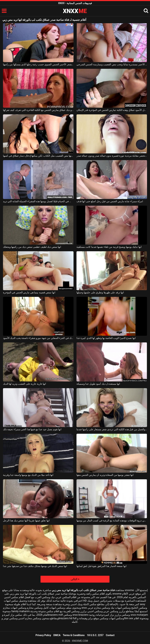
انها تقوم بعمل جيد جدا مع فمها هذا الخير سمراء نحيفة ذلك (32, 429)
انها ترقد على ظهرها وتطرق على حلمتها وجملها (100, 292)
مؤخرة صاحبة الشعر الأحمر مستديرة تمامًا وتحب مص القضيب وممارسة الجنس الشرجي (112, 64)
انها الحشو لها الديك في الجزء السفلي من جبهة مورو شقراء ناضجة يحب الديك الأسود (38, 338)
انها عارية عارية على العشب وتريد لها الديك (24, 384)
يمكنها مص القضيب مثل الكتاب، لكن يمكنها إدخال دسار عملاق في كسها (38, 156)
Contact (110, 635)
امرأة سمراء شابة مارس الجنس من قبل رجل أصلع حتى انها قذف (110, 201)
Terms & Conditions (74, 635)
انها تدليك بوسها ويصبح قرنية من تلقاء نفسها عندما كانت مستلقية (109, 247)
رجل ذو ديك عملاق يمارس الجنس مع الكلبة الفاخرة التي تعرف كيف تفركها (38, 110)
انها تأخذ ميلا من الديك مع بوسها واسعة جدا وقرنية (28, 475)
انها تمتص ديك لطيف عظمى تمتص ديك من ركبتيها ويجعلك (32, 247)
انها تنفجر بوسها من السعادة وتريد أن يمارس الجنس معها (105, 475)
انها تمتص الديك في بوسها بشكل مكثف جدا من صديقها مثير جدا (35, 566)
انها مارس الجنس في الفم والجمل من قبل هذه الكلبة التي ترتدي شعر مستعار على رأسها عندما (112, 429)
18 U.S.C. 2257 (95, 635)
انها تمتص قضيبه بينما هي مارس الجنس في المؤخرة (29, 292)
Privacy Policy (43, 635)
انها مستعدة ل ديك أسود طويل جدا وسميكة (98, 384)
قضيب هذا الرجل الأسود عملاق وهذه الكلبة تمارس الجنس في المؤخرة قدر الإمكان (112, 110)
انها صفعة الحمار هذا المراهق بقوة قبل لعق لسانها (101, 566)
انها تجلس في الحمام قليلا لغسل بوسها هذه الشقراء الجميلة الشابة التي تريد (38, 201)
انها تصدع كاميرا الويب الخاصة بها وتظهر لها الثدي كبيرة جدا (106, 338)
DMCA (57, 635)
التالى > (75, 579)
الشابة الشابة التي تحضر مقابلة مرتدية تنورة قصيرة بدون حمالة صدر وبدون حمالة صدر (112, 156)
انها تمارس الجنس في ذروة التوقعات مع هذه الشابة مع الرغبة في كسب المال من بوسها (112, 520)
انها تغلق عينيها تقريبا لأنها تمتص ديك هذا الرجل (26, 520)
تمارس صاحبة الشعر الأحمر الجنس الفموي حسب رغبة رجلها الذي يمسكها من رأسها (38, 64)
